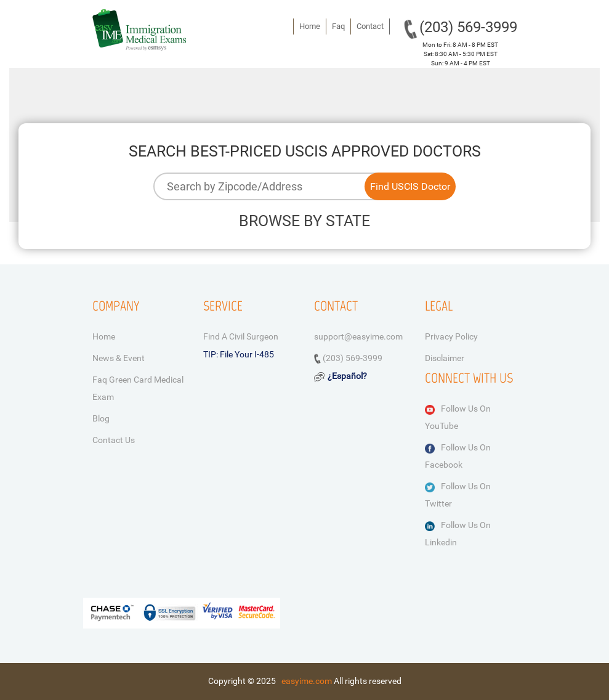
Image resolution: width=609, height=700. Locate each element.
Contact (370, 26)
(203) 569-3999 (468, 27)
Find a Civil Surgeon (241, 336)
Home (310, 26)
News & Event (119, 358)
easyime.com (307, 681)
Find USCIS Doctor (410, 186)
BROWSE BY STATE (304, 221)
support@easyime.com (358, 336)
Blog (101, 418)
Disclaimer (445, 358)
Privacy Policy (451, 336)
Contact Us (114, 440)
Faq (338, 26)
